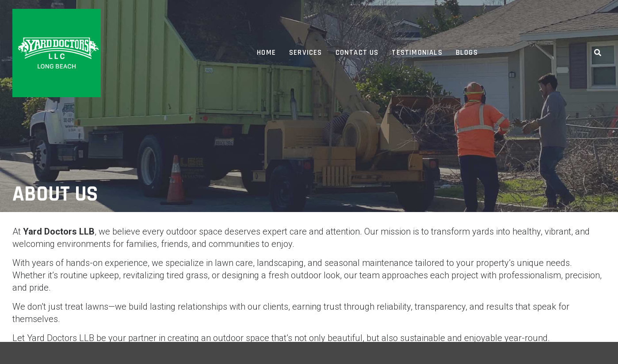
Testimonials (417, 53)
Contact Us (357, 53)
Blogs (467, 53)
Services (306, 53)
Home (266, 53)
